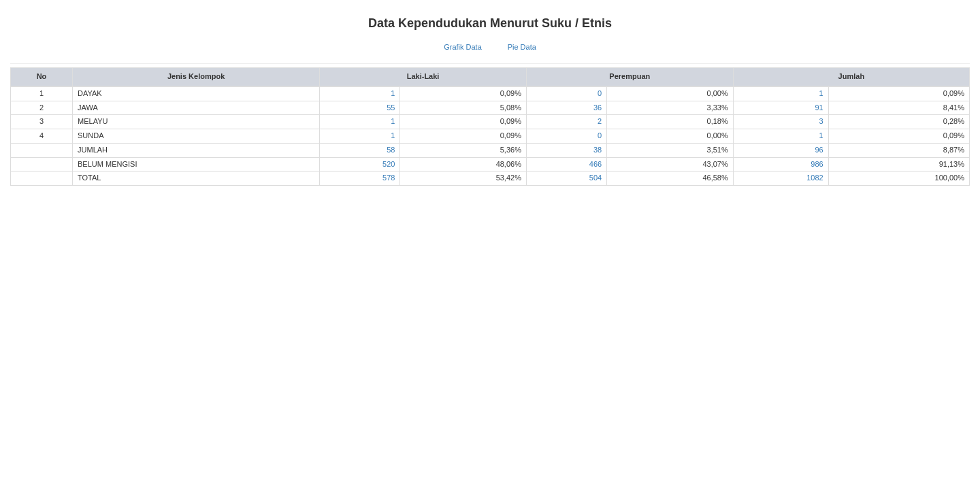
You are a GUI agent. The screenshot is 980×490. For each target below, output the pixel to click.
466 (595, 164)
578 (389, 178)
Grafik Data (463, 47)
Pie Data (522, 47)
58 (391, 150)
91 (819, 108)
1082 (815, 178)
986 (817, 164)
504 (595, 178)
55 (391, 108)
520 (389, 164)
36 (598, 108)
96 (819, 150)
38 (598, 150)
